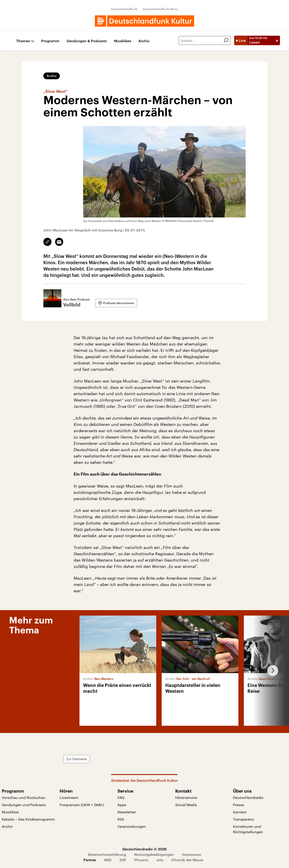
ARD (108, 860)
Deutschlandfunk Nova (160, 9)
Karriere (240, 812)
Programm (50, 41)
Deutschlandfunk (124, 9)
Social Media (186, 805)
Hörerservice (186, 797)
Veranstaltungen (132, 826)
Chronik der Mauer (187, 860)
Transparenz (244, 819)
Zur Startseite (87, 759)
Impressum (192, 854)
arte (160, 860)
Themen (23, 41)
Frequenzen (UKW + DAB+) (82, 805)
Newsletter (127, 812)
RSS (121, 819)
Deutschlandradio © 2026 (144, 849)
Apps (122, 805)
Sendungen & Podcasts (87, 41)
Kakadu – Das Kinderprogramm (28, 819)
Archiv (144, 41)
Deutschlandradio (248, 797)
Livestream (69, 797)
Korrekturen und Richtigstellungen (248, 829)
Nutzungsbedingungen (154, 854)
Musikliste (123, 41)
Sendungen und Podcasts (24, 805)
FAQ (121, 797)
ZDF (123, 860)
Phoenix (141, 860)
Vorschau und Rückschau (24, 797)
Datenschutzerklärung (107, 854)
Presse (239, 805)
